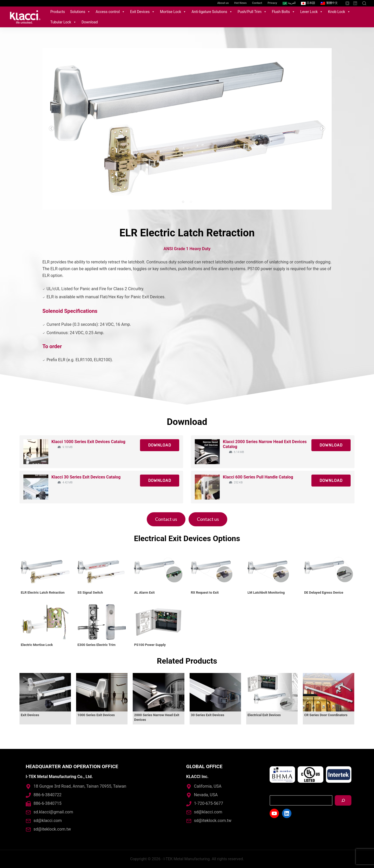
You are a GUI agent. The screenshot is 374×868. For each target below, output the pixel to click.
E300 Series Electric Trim (96, 645)
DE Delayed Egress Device (324, 592)
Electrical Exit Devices (264, 715)
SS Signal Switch (90, 592)
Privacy (272, 3)
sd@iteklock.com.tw (52, 829)
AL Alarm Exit (144, 592)
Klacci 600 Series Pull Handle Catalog (258, 477)
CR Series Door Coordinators (326, 715)
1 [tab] (183, 202)
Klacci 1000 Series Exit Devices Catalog (88, 442)
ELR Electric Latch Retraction (43, 592)
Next (323, 129)
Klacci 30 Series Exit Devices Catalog (86, 477)
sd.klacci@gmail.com (53, 812)
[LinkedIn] (355, 3)
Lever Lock (312, 12)
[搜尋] (343, 800)
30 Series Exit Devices (208, 715)
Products (58, 12)
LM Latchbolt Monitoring (266, 592)
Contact (257, 3)
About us (223, 3)
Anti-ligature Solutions (212, 12)
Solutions (80, 12)
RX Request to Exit (205, 592)
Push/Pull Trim (252, 12)
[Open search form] (364, 3)
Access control (110, 12)
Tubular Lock (63, 22)
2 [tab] (191, 202)
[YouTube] (347, 3)
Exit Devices (142, 12)
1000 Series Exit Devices (96, 715)
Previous (51, 129)
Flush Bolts (283, 12)
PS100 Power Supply (150, 645)
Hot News (241, 3)
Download (90, 22)
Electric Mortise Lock (37, 645)
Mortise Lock (173, 12)
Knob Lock (339, 12)
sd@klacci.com (48, 821)
